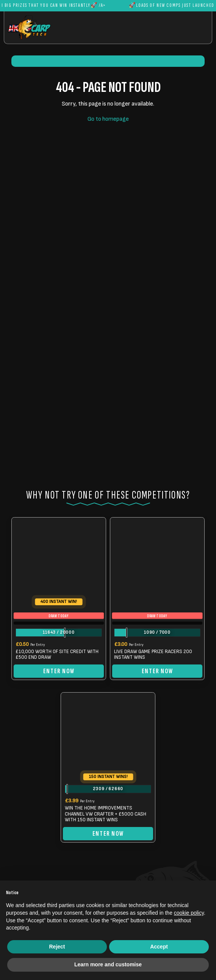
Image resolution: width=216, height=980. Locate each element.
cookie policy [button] (189, 913)
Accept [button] (159, 947)
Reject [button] (57, 947)
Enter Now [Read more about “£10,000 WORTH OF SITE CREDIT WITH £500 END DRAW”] (59, 671)
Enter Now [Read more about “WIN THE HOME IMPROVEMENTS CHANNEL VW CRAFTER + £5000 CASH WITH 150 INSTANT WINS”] (108, 834)
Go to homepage (108, 119)
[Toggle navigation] (187, 27)
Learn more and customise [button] (108, 964)
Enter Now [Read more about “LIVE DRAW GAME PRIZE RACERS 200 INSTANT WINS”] (157, 671)
